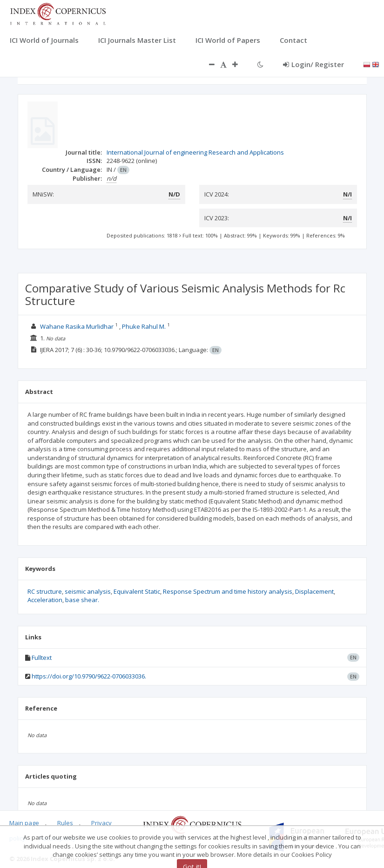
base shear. (82, 600)
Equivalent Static (137, 591)
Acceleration (45, 600)
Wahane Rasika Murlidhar (77, 326)
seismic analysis (88, 591)
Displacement (314, 591)
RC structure (45, 591)
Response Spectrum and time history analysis (228, 591)
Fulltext (42, 658)
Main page (24, 823)
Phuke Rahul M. (144, 326)
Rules (65, 823)
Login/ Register (313, 64)
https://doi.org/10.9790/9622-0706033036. (89, 676)
